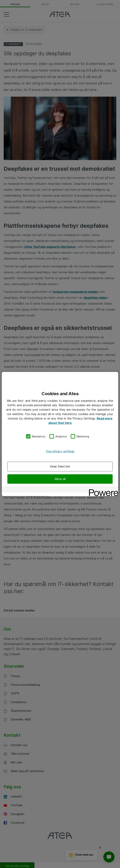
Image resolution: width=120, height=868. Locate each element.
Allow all (60, 479)
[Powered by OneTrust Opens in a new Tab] (102, 490)
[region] (60, 434)
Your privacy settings (60, 451)
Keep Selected (60, 467)
